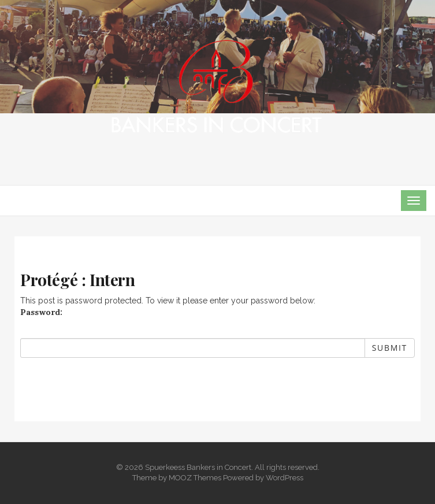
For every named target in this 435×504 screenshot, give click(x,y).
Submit (390, 348)
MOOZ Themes (195, 478)
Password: (41, 312)
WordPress (285, 478)
